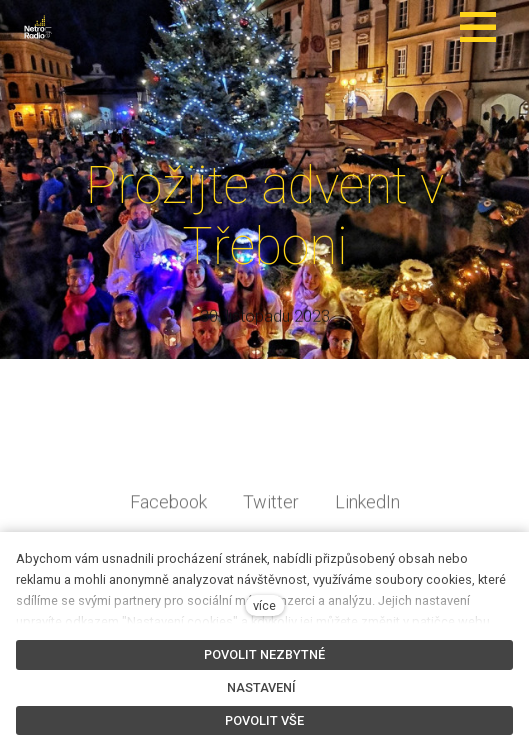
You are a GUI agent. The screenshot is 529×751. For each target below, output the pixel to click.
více (264, 605)
